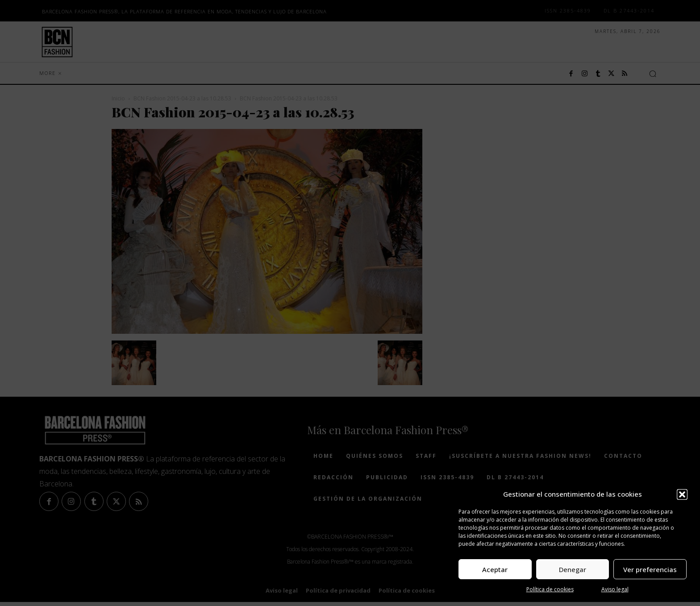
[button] (682, 494)
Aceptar (495, 569)
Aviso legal (615, 589)
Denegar (573, 569)
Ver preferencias (650, 569)
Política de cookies (550, 589)
